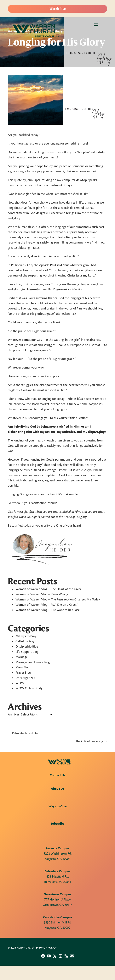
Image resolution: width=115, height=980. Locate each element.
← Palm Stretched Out (23, 733)
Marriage (22, 657)
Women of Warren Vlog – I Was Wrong (42, 594)
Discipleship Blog (27, 647)
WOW (20, 683)
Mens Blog (22, 667)
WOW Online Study (29, 688)
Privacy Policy (46, 948)
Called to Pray (25, 641)
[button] (43, 956)
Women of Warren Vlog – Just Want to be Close (48, 610)
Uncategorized (25, 678)
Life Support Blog (27, 652)
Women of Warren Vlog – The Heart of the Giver (48, 589)
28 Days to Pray (26, 636)
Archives (14, 714)
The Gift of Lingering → (91, 741)
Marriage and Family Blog (33, 662)
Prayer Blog (23, 673)
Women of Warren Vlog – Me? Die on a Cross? (47, 605)
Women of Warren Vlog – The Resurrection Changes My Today (58, 599)
